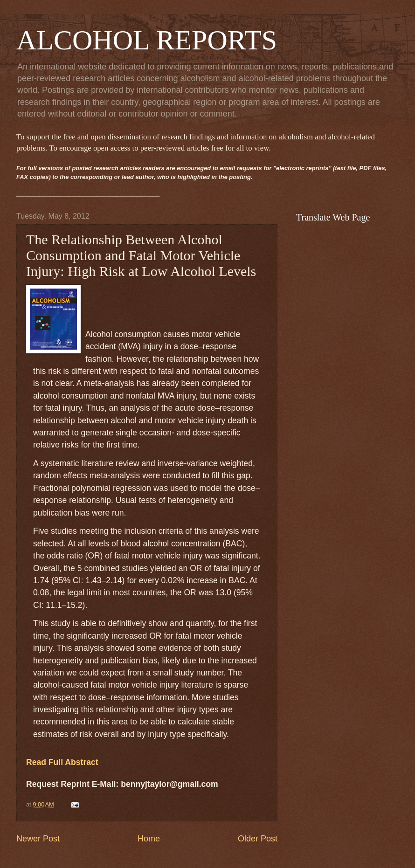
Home (149, 839)
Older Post (258, 839)
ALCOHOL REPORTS (147, 40)
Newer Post (38, 839)
